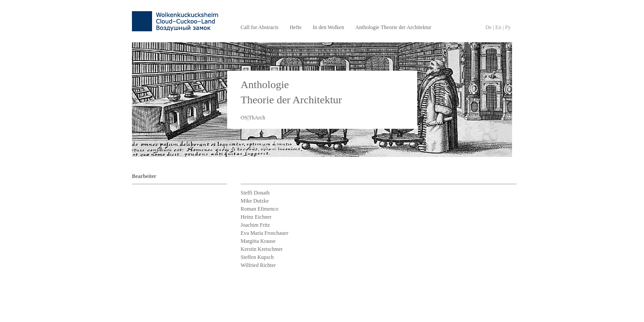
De (488, 27)
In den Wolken (328, 27)
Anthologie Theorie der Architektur (393, 27)
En (498, 27)
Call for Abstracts (260, 27)
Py (508, 27)
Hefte (296, 27)
